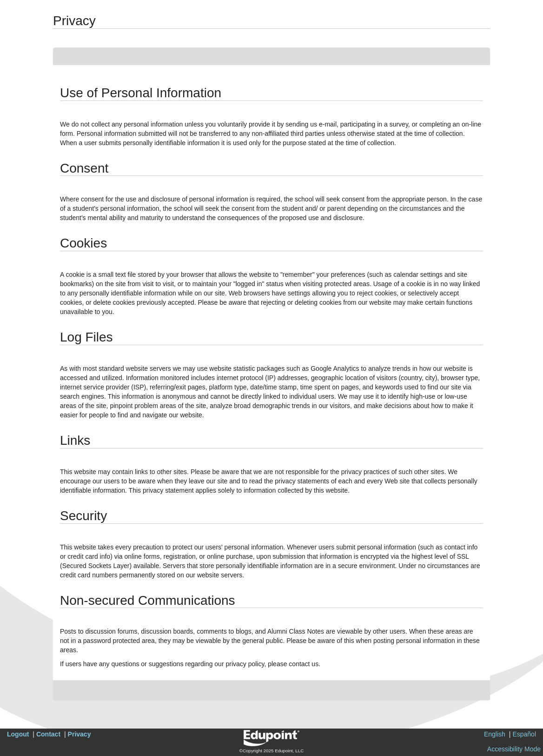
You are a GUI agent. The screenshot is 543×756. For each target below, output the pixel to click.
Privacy (79, 734)
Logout (18, 734)
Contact (48, 734)
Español (524, 734)
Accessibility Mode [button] (514, 749)
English (495, 734)
